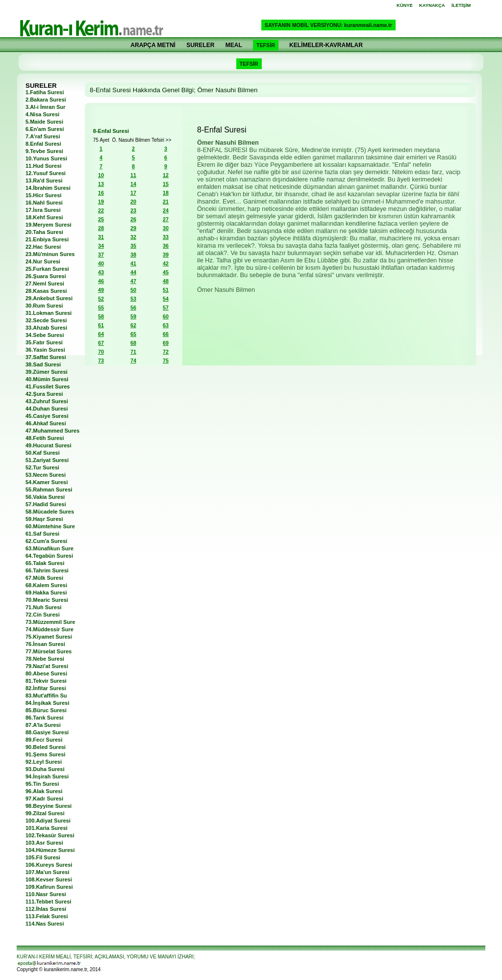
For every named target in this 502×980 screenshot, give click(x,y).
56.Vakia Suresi (45, 497)
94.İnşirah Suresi (47, 776)
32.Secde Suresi (46, 320)
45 (166, 272)
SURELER (200, 45)
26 (133, 219)
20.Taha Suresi (44, 232)
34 (101, 246)
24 (166, 210)
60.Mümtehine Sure (50, 526)
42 (166, 263)
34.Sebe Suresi (45, 335)
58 (101, 316)
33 (166, 237)
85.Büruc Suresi (46, 710)
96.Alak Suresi (44, 791)
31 (101, 237)
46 (101, 281)
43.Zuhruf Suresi (47, 401)
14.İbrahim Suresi (48, 188)
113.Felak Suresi (47, 916)
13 (101, 184)
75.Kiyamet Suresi (49, 637)
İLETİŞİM (461, 5)
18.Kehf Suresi (44, 217)
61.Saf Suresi (42, 534)
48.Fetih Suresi (45, 438)
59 (133, 316)
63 (166, 325)
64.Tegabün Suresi (49, 556)
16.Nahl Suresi (44, 203)
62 (133, 325)
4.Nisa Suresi (42, 114)
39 (166, 255)
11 (133, 175)
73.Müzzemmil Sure (50, 622)
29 (133, 228)
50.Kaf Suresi (43, 453)
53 (133, 299)
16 (101, 193)
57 (166, 308)
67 (101, 343)
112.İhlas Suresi (46, 909)
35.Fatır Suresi (44, 342)
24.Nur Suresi (43, 261)
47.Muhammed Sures (52, 431)
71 (133, 352)
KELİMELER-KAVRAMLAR (326, 45)
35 (133, 246)
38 (133, 255)
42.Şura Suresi (44, 394)
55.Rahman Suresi (49, 490)
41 (133, 263)
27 (166, 219)
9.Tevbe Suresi (44, 151)
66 (166, 334)
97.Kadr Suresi (44, 799)
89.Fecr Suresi (44, 740)
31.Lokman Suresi (49, 313)
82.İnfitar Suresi (46, 688)
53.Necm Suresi (46, 475)
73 (101, 361)
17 (133, 193)
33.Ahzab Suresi (46, 328)
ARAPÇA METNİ (153, 45)
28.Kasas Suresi (46, 291)
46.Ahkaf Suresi (46, 423)
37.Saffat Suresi (46, 357)
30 (166, 228)
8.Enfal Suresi (43, 144)
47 (133, 281)
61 (101, 325)
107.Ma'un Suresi (47, 872)
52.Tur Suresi (42, 467)
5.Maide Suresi (44, 122)
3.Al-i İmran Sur (45, 107)
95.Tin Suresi (42, 784)
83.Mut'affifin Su (46, 696)
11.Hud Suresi (43, 166)
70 (101, 352)
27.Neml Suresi (45, 284)
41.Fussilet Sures (48, 387)
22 (101, 210)
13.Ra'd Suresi (44, 181)
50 (133, 290)
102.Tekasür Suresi (50, 835)
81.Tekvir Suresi (46, 681)
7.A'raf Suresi (43, 136)
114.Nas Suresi (45, 924)
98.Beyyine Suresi (49, 806)
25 (101, 219)
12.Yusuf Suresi (46, 173)
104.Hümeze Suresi (50, 850)
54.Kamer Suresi (47, 482)
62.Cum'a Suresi (46, 541)
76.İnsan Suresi (45, 644)
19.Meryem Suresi (49, 225)
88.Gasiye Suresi (47, 732)
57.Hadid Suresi (46, 504)
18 (166, 193)
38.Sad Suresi (43, 364)
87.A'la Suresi (43, 725)
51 (166, 290)
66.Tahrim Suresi (47, 570)
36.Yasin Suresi (45, 350)
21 (166, 202)
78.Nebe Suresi (45, 659)
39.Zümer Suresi (47, 372)
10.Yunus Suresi (46, 158)
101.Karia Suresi (47, 828)
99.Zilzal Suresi (45, 813)
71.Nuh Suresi (43, 607)
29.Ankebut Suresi (49, 298)
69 (166, 343)
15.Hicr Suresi (43, 195)
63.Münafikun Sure (50, 548)
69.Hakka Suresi (46, 593)
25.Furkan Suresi (47, 269)
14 (133, 184)
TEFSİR (266, 45)
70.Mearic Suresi (47, 600)
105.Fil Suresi (43, 857)
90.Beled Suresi (46, 747)
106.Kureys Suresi (49, 865)
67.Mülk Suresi (44, 578)
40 (101, 263)
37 (101, 255)
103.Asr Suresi (44, 843)
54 (166, 299)
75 (166, 361)
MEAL (234, 45)
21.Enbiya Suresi (47, 239)
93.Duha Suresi (45, 769)
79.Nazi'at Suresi (47, 666)
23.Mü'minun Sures (50, 254)
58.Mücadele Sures (50, 512)
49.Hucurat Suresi (49, 445)
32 (133, 237)
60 (166, 316)
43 (101, 272)
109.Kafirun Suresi (49, 887)
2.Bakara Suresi (46, 100)
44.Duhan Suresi (47, 409)
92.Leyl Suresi (44, 762)
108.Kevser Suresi (49, 879)
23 (133, 210)
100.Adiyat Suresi (48, 821)
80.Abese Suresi (46, 673)
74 (133, 361)
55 (101, 308)
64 (101, 334)
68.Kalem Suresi (46, 585)
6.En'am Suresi (45, 129)
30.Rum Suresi (44, 306)
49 (101, 290)
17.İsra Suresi (43, 210)
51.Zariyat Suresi (47, 460)
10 (101, 175)
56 (133, 308)
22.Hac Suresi (43, 247)
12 (166, 175)
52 (101, 299)
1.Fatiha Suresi (45, 92)
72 (166, 352)
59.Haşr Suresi (44, 519)
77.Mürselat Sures (49, 651)
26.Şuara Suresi (46, 276)
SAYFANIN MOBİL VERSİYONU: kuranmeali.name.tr (328, 25)
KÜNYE (405, 5)
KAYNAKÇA (432, 5)
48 (166, 281)
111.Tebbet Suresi (48, 902)
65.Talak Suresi (45, 563)
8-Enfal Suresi (111, 131)
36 (166, 246)
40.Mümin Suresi (47, 379)
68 (133, 343)
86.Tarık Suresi (44, 718)
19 (101, 202)
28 (101, 228)
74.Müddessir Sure (50, 629)
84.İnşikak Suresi (47, 703)
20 (133, 202)
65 (133, 334)
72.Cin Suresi (43, 615)
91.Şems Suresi (45, 754)
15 (166, 184)
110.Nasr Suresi (46, 894)
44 (133, 272)
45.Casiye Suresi (47, 416)
